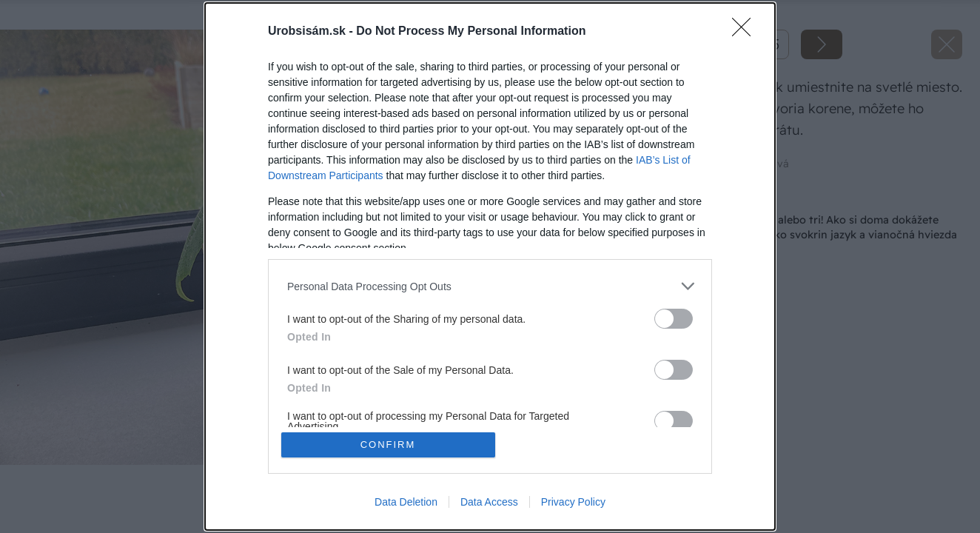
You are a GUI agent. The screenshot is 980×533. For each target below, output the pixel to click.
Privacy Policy (573, 502)
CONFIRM (388, 445)
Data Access (489, 502)
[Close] (746, 32)
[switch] (674, 319)
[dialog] (490, 266)
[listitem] (490, 286)
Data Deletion (406, 502)
